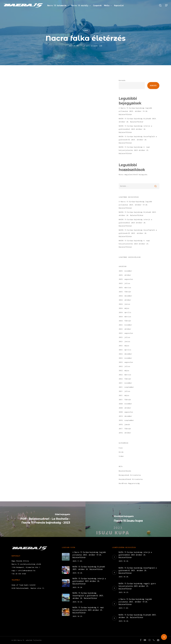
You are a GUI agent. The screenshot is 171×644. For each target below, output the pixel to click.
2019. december (125, 416)
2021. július (124, 391)
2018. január (124, 424)
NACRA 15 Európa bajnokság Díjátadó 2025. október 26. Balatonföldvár (138, 120)
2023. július (124, 337)
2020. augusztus (126, 412)
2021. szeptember (126, 387)
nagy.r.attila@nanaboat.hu (24, 570)
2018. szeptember (126, 420)
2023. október (125, 329)
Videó (85, 31)
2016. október (125, 433)
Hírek (121, 452)
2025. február (125, 292)
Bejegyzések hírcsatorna (130, 475)
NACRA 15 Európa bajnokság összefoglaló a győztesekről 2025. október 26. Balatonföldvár (138, 140)
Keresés (122, 80)
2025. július (124, 283)
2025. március (125, 287)
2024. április (125, 312)
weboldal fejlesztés (34, 640)
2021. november (125, 383)
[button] (166, 5)
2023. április (125, 350)
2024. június (124, 304)
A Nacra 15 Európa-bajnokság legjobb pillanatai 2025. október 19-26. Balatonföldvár (135, 111)
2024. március (125, 317)
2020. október (125, 408)
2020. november (125, 404)
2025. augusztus (126, 279)
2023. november (125, 325)
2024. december (125, 296)
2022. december (125, 354)
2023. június (124, 341)
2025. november (125, 271)
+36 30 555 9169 (19, 574)
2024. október (125, 300)
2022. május (124, 370)
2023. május (124, 346)
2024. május (124, 308)
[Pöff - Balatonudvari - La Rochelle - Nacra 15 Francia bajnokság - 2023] (43, 519)
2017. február (125, 429)
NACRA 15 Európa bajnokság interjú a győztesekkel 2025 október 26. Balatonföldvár (135, 129)
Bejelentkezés (125, 471)
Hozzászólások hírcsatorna (131, 479)
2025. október (125, 275)
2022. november (125, 358)
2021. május (124, 395)
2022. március (125, 375)
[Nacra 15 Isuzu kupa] (128, 519)
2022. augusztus (126, 362)
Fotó (121, 448)
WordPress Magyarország (129, 483)
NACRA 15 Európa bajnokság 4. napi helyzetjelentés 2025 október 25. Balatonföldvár (134, 150)
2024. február (125, 321)
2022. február (125, 379)
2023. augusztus (126, 333)
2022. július (124, 366)
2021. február (125, 400)
